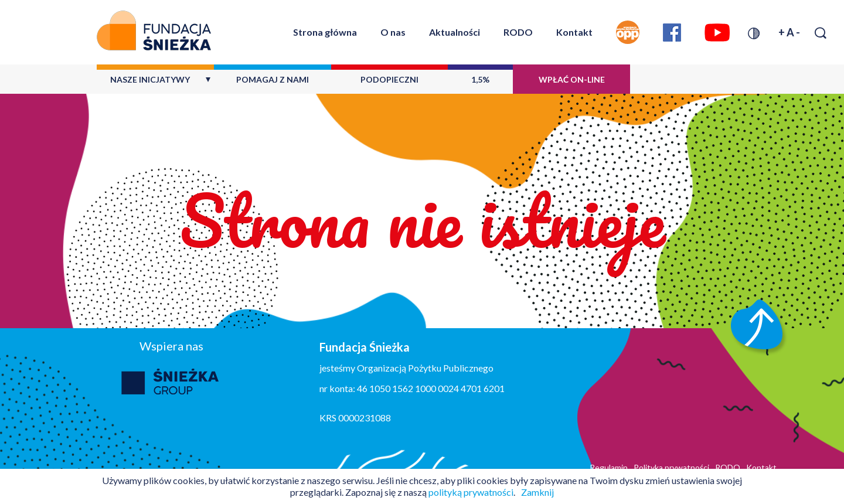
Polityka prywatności (671, 467)
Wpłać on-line (572, 79)
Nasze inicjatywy (150, 79)
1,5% (480, 79)
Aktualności (455, 32)
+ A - (789, 32)
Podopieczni (389, 79)
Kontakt (574, 32)
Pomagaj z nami (273, 79)
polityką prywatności (471, 492)
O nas (393, 32)
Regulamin (609, 467)
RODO (518, 32)
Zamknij (537, 492)
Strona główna (325, 32)
